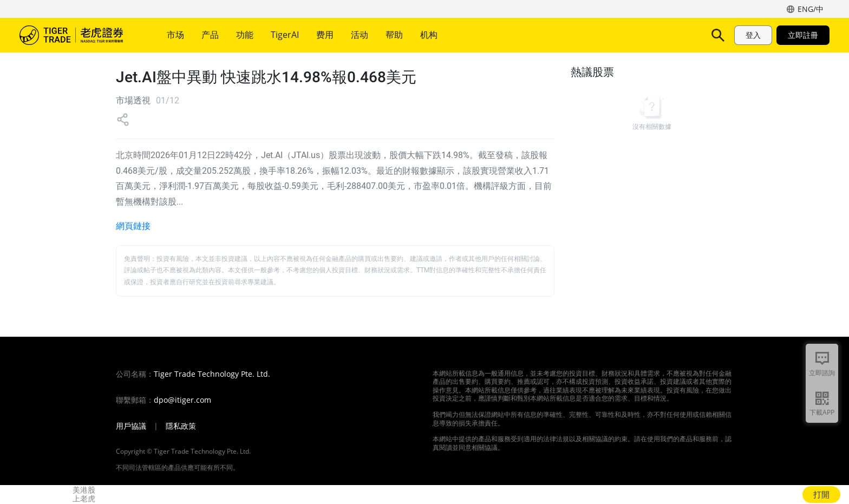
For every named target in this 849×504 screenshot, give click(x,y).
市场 (175, 35)
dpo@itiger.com (182, 400)
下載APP (822, 412)
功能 (245, 35)
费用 (325, 35)
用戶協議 (131, 426)
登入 (753, 35)
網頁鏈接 (133, 226)
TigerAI (285, 35)
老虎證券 (79, 35)
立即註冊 (803, 35)
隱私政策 (181, 426)
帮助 (394, 35)
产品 (210, 35)
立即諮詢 (822, 373)
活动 (360, 35)
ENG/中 (811, 9)
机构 (429, 35)
